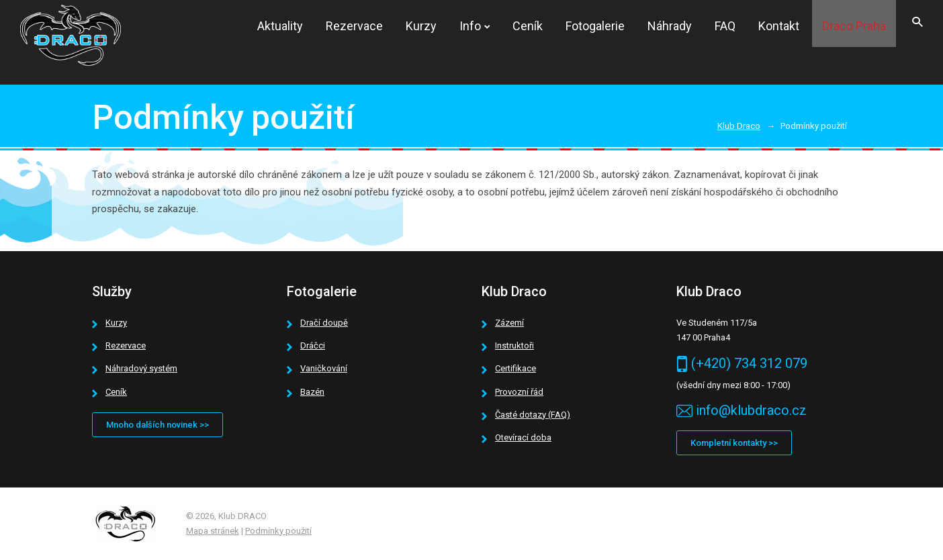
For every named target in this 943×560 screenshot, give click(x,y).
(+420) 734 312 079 (749, 363)
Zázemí (509, 323)
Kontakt (779, 26)
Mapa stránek (213, 531)
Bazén (312, 392)
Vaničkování (324, 368)
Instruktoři (514, 345)
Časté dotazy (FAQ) (533, 415)
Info (470, 26)
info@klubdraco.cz (751, 410)
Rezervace (354, 26)
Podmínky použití (278, 531)
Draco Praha (854, 26)
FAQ (725, 26)
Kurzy (421, 26)
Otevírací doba (523, 437)
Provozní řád (519, 392)
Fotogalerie (595, 26)
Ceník (528, 26)
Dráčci (313, 345)
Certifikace (515, 368)
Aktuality (280, 26)
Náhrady (670, 26)
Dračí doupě (324, 323)
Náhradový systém (141, 368)
